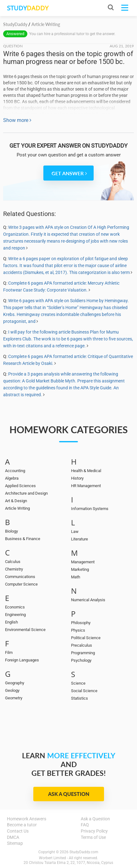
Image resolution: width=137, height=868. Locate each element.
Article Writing (17, 508)
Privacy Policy (94, 831)
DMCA (13, 837)
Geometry (14, 698)
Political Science (86, 638)
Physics (78, 630)
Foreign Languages (22, 660)
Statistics (79, 698)
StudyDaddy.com (84, 852)
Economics (15, 607)
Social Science (84, 691)
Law (75, 531)
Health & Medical (86, 471)
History (77, 478)
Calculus (13, 562)
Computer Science (21, 584)
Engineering (15, 615)
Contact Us (18, 831)
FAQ (85, 825)
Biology (11, 531)
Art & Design (16, 501)
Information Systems (90, 509)
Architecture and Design (26, 493)
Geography (15, 683)
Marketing (80, 569)
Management (83, 562)
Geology (12, 690)
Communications (20, 577)
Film (9, 652)
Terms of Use (93, 837)
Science (78, 683)
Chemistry (14, 569)
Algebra (12, 478)
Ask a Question (69, 794)
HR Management (86, 486)
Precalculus (82, 645)
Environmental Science (25, 630)
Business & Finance (23, 539)
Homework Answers (27, 819)
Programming (83, 653)
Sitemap (15, 843)
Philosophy (81, 623)
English (11, 622)
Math (76, 577)
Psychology (81, 660)
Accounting (15, 471)
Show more (17, 120)
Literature (79, 539)
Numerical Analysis (88, 600)
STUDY (28, 8)
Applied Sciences (20, 486)
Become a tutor (22, 825)
